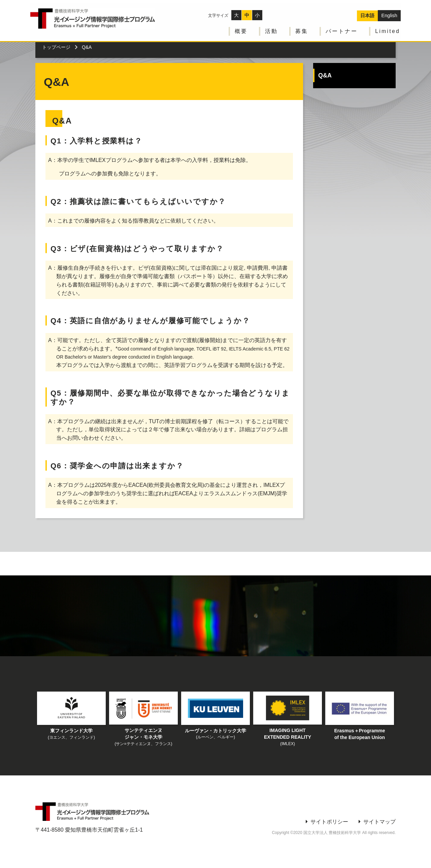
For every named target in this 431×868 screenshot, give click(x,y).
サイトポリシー (329, 822)
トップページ (56, 47)
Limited (388, 27)
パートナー (342, 27)
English (390, 11)
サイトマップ (379, 822)
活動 (272, 27)
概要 (242, 27)
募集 (302, 27)
